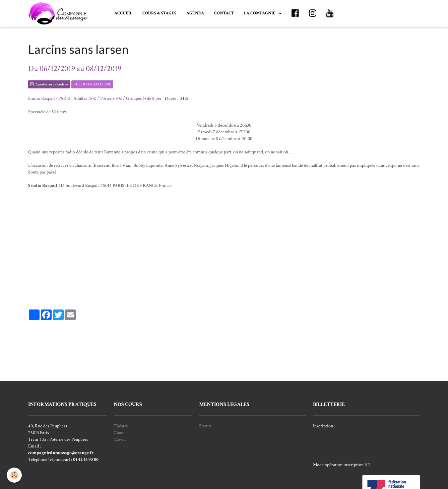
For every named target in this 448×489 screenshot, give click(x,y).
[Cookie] (14, 475)
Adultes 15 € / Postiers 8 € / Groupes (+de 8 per (117, 98)
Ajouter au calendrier (49, 84)
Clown (120, 439)
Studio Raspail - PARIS (49, 98)
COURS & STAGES (159, 13)
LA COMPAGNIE (260, 13)
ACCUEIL (123, 13)
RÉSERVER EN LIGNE (92, 84)
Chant (119, 433)
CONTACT (224, 13)
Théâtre (121, 426)
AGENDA (195, 13)
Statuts (205, 426)
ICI (367, 465)
